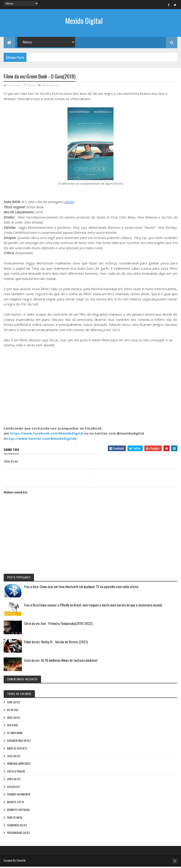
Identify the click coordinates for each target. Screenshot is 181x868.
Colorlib (21, 862)
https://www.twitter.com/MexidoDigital (40, 440)
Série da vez (14, 719)
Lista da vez (14, 788)
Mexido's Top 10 (16, 803)
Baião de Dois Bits (17, 750)
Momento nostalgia (18, 811)
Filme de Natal (15, 819)
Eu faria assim (15, 734)
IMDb (69, 203)
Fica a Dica (12, 727)
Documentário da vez (19, 742)
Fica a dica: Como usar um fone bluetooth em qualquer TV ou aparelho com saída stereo (81, 588)
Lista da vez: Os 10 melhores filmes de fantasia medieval (61, 662)
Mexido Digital (84, 21)
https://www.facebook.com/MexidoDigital (47, 435)
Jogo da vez (14, 757)
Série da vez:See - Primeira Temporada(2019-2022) (58, 625)
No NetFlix (13, 711)
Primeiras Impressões (19, 765)
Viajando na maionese (19, 796)
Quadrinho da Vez (17, 826)
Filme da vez (51, 86)
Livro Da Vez (14, 780)
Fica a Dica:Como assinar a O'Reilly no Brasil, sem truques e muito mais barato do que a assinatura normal (93, 606)
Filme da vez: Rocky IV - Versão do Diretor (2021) (56, 643)
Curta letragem (16, 773)
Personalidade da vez (19, 834)
